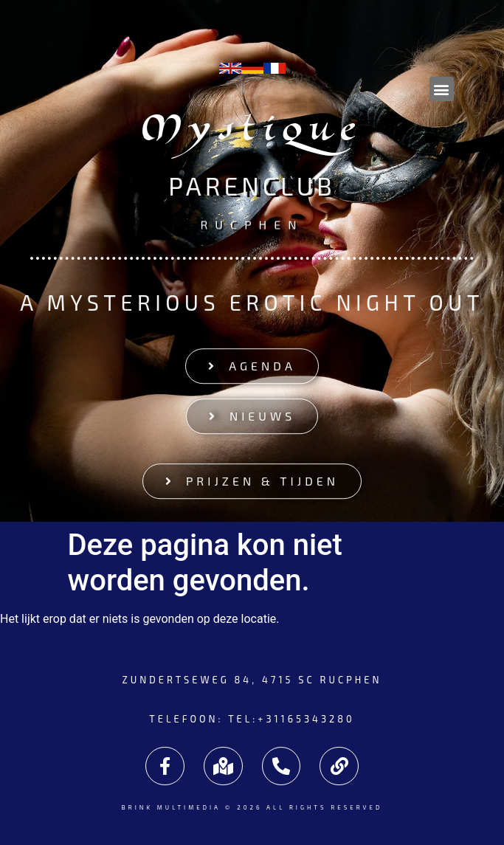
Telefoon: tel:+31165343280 (252, 719)
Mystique (252, 132)
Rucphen (252, 223)
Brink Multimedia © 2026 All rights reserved (252, 807)
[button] (442, 89)
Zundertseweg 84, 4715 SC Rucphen (252, 680)
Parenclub (252, 187)
